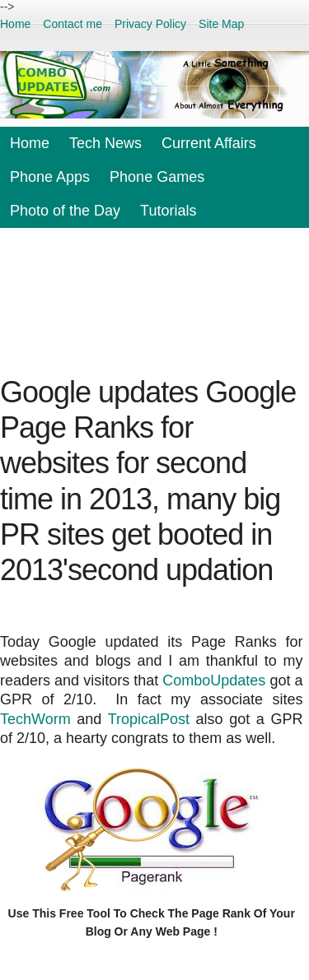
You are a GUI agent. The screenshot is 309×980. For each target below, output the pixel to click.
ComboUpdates (214, 680)
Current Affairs (209, 143)
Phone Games (157, 177)
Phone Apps (50, 177)
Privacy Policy (150, 24)
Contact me (73, 24)
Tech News (105, 143)
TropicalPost (149, 719)
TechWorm (35, 719)
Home (15, 24)
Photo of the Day (65, 211)
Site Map (221, 24)
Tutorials (168, 211)
